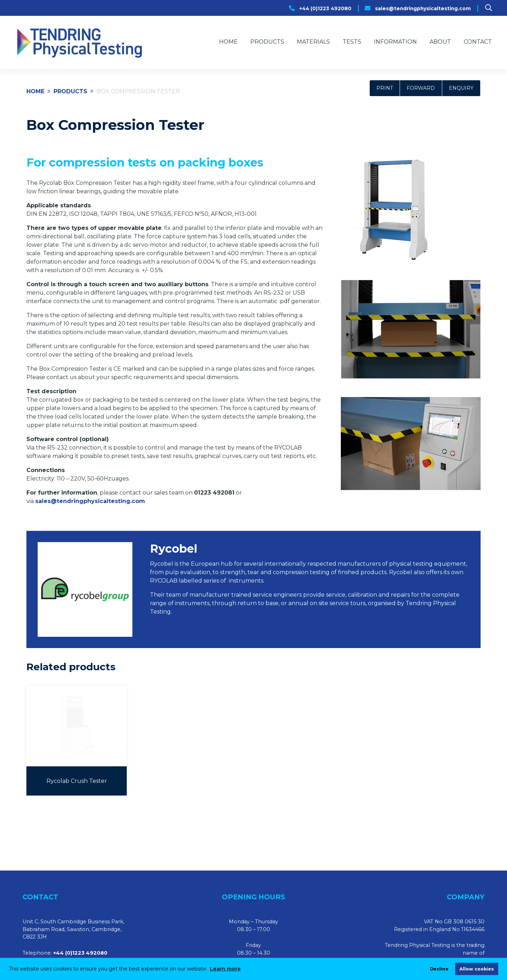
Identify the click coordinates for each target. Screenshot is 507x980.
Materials (313, 42)
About (440, 42)
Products (267, 42)
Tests (352, 42)
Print (385, 88)
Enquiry (461, 88)
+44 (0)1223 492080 (325, 8)
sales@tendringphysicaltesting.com (423, 8)
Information (395, 42)
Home (228, 42)
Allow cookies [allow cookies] (477, 969)
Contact (478, 42)
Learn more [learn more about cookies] (225, 969)
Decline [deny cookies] (439, 969)
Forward (421, 88)
